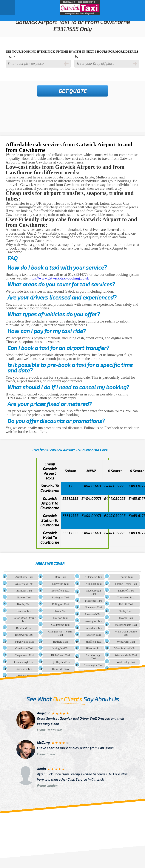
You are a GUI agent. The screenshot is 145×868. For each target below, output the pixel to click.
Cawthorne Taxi (24, 648)
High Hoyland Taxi (60, 662)
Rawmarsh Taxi (94, 614)
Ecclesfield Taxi (60, 591)
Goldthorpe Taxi (60, 625)
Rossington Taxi (94, 621)
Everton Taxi (60, 618)
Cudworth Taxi (24, 669)
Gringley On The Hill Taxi (60, 633)
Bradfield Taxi (24, 628)
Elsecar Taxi (60, 611)
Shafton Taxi (94, 635)
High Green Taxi (60, 655)
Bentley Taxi (24, 604)
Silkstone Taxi (94, 648)
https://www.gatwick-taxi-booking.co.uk (59, 278)
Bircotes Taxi (24, 611)
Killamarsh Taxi (94, 577)
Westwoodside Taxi (126, 655)
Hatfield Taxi (60, 642)
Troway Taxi (126, 618)
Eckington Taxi (61, 597)
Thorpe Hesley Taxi (126, 584)
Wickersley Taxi (126, 662)
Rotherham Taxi (94, 628)
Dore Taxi (61, 577)
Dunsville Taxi (60, 584)
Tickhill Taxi (126, 604)
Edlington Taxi (60, 604)
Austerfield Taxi (24, 584)
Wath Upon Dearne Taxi (126, 633)
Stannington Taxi (94, 665)
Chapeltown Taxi (24, 655)
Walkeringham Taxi (126, 625)
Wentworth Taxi (126, 642)
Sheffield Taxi (94, 642)
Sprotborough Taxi (94, 657)
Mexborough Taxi (94, 592)
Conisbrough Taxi (24, 662)
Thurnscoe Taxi (126, 597)
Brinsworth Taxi (24, 635)
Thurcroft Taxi (126, 591)
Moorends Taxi (94, 601)
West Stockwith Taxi (126, 648)
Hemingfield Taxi (61, 648)
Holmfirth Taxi (61, 669)
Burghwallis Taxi (24, 642)
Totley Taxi (126, 611)
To (76, 56)
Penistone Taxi (94, 607)
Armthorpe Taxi (24, 577)
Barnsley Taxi (24, 591)
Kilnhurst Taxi (94, 584)
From (10, 56)
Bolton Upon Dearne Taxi (24, 619)
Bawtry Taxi (24, 597)
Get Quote (73, 91)
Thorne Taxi (126, 577)
